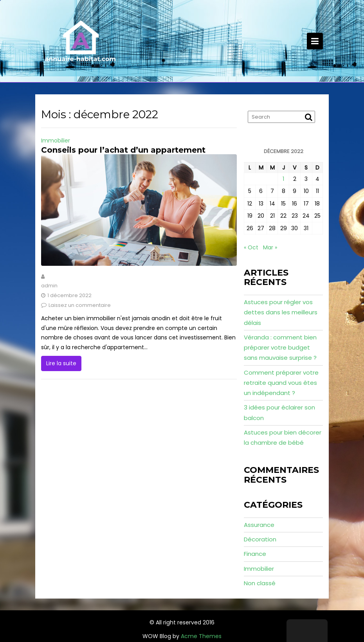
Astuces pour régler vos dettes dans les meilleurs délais (281, 312)
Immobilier (56, 141)
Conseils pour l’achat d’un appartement (123, 150)
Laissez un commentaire (80, 305)
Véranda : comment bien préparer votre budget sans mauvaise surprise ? (280, 348)
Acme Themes (201, 636)
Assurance (259, 525)
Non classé (260, 583)
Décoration (260, 539)
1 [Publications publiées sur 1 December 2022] (283, 179)
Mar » (270, 247)
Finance (255, 554)
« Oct (251, 247)
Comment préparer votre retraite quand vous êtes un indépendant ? (281, 383)
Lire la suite (61, 363)
